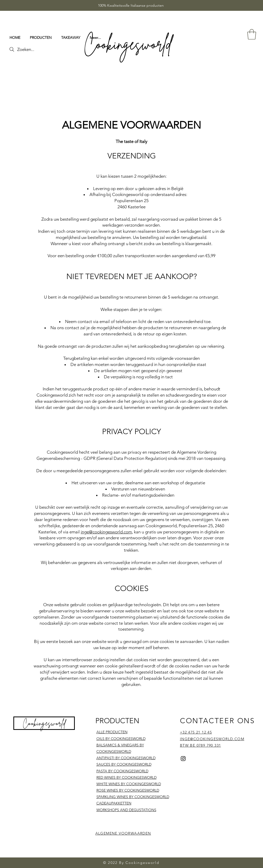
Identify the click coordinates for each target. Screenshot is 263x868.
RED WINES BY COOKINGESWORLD (126, 777)
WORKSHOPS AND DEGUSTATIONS (126, 810)
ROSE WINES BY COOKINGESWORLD (128, 790)
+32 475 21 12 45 (196, 732)
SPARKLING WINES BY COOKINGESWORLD (133, 797)
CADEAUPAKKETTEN (114, 803)
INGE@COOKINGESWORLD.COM (212, 739)
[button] (252, 34)
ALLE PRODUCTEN (112, 732)
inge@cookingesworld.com (106, 532)
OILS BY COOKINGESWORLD (121, 739)
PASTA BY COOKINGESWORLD (122, 771)
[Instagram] (183, 759)
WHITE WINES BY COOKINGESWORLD (129, 784)
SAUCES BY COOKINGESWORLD (124, 764)
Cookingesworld (44, 723)
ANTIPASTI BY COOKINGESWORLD (126, 758)
